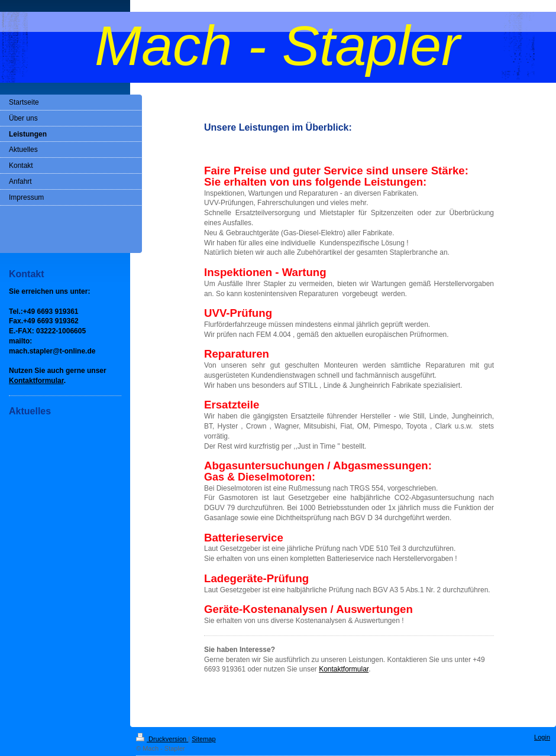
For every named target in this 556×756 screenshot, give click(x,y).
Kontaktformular (344, 669)
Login (542, 737)
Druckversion (162, 739)
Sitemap (203, 739)
